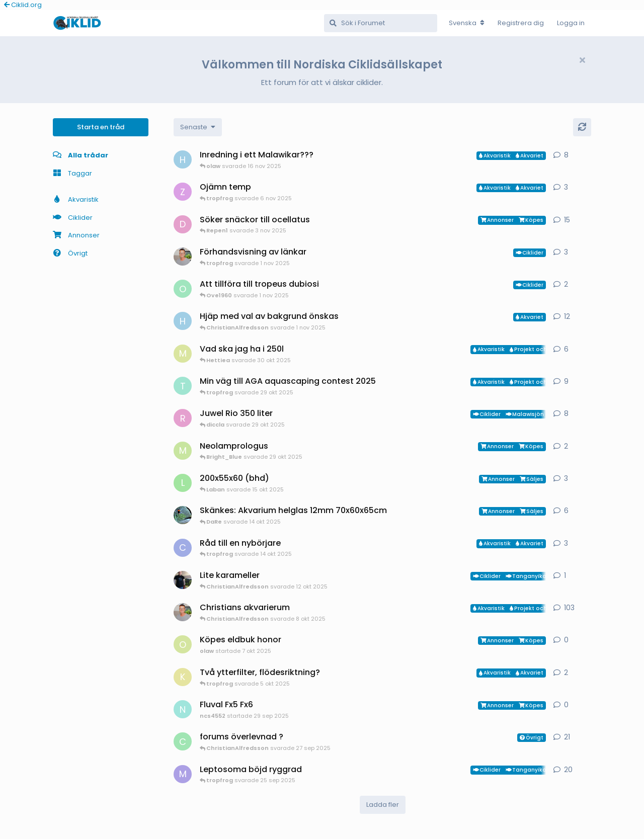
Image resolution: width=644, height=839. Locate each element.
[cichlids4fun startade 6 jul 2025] (183, 741)
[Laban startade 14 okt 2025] (183, 483)
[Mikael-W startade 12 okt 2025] (183, 580)
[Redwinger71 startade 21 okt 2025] (183, 418)
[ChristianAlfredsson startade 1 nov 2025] (183, 257)
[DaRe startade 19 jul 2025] (183, 515)
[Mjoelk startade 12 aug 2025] (183, 774)
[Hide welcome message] (582, 60)
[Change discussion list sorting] (198, 127)
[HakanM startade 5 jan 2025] (183, 321)
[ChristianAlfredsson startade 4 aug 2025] (183, 612)
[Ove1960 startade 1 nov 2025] (183, 289)
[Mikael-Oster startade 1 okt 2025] (183, 451)
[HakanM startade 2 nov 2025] (183, 159)
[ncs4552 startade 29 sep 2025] (183, 709)
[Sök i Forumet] (381, 23)
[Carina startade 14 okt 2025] (183, 548)
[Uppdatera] (582, 127)
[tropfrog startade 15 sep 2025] (183, 386)
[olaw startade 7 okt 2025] (183, 644)
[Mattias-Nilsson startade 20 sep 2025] (183, 354)
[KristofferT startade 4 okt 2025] (183, 677)
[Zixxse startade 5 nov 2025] (183, 192)
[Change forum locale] (467, 23)
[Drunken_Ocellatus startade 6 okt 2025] (183, 224)
